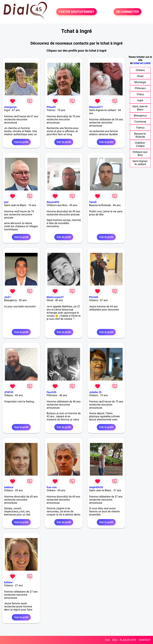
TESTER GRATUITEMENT (77, 12)
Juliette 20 (95, 392)
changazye (10, 107)
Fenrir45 (51, 392)
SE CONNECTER (127, 12)
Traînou (140, 128)
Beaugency (140, 116)
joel (6, 202)
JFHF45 (9, 392)
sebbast (9, 487)
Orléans (140, 70)
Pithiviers (140, 88)
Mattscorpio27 (55, 297)
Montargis (140, 82)
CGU (115, 640)
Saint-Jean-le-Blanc (140, 108)
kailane (8, 582)
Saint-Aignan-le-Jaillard (140, 163)
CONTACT (145, 640)
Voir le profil (21, 142)
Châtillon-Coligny (140, 144)
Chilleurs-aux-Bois (140, 154)
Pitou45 (51, 107)
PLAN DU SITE (128, 640)
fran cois (52, 487)
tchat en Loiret (142, 63)
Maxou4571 (96, 107)
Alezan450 (53, 202)
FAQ (107, 640)
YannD (93, 202)
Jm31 (7, 297)
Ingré (140, 100)
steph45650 (96, 487)
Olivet (140, 76)
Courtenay (140, 122)
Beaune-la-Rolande (140, 135)
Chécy (140, 94)
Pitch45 (94, 297)
